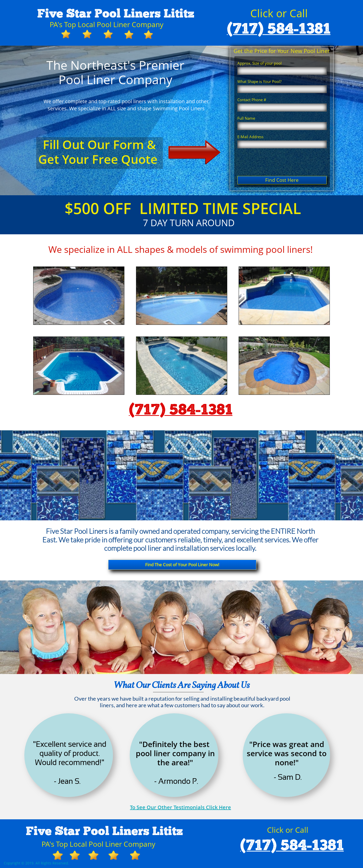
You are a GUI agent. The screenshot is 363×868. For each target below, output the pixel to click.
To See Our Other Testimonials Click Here (180, 807)
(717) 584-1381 (279, 29)
